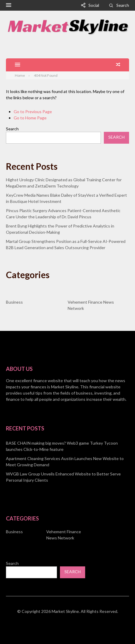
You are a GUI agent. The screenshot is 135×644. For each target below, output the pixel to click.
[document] (67, 462)
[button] (9, 5)
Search (123, 5)
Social (94, 5)
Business (14, 302)
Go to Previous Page (33, 112)
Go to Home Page (30, 118)
